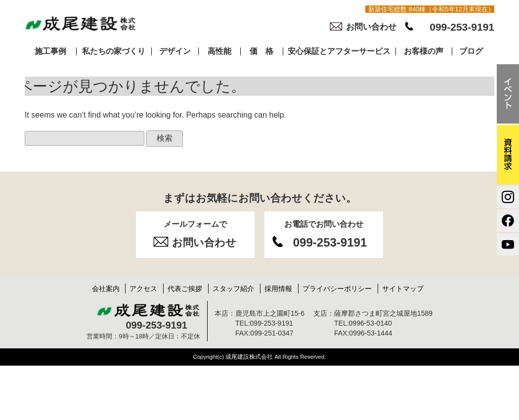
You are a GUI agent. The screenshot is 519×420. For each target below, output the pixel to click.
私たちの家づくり (114, 51)
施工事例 (50, 51)
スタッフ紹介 (233, 289)
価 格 (261, 51)
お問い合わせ (371, 27)
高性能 (219, 51)
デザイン (175, 51)
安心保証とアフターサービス (339, 51)
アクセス (143, 289)
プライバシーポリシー (337, 289)
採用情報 (278, 289)
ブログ (471, 51)
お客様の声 (424, 51)
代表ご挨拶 (185, 289)
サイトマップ (403, 289)
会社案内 (106, 289)
